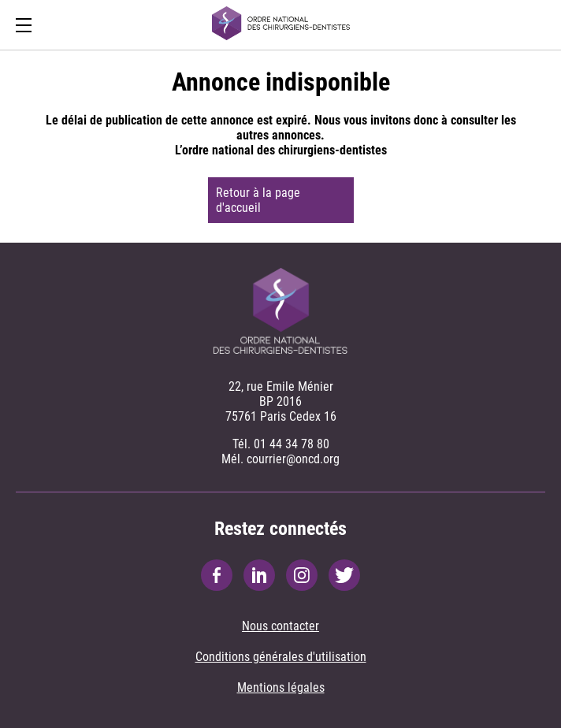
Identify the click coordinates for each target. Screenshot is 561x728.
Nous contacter (280, 626)
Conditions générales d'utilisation (281, 657)
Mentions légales (281, 687)
